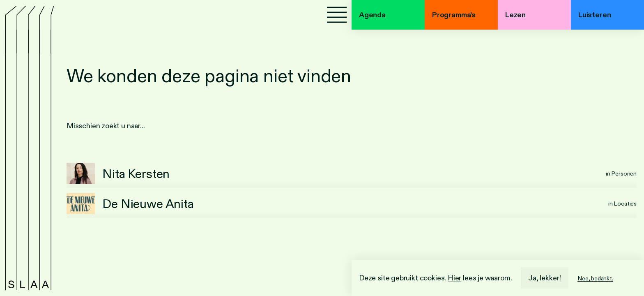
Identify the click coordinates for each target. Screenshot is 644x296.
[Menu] (337, 15)
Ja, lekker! (545, 278)
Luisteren (595, 15)
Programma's (454, 15)
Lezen (515, 15)
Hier (454, 278)
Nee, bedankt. (595, 278)
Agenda (372, 15)
